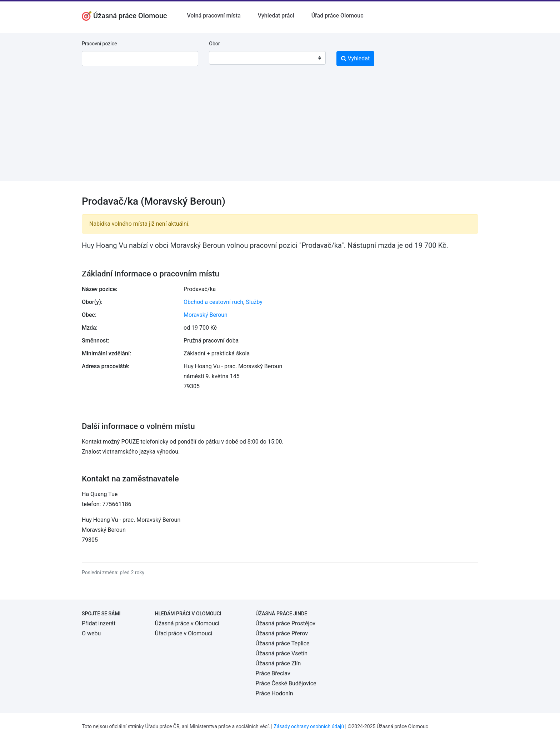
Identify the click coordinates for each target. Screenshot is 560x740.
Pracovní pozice (99, 44)
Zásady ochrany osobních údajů (309, 726)
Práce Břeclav (273, 673)
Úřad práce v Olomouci (184, 633)
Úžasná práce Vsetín (282, 653)
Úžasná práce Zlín (278, 663)
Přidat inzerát (99, 623)
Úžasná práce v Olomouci (187, 623)
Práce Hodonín (274, 693)
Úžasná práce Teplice (283, 643)
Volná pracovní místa (214, 16)
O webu (91, 633)
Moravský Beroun (206, 315)
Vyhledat (356, 58)
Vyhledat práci (276, 16)
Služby (254, 302)
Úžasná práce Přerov (282, 633)
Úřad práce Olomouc (337, 16)
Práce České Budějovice (286, 683)
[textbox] (224, 58)
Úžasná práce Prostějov (286, 623)
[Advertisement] (280, 131)
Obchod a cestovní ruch (213, 302)
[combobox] (267, 58)
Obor (214, 44)
